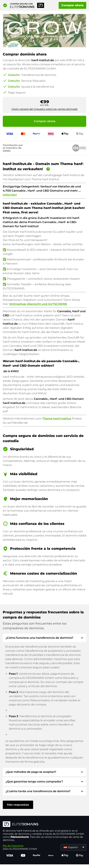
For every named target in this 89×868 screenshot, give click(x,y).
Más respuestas (18, 805)
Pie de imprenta (13, 846)
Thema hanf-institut (57, 419)
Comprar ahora (72, 5)
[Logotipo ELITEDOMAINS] (44, 824)
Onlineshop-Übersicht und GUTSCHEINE (38, 304)
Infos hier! (10, 195)
